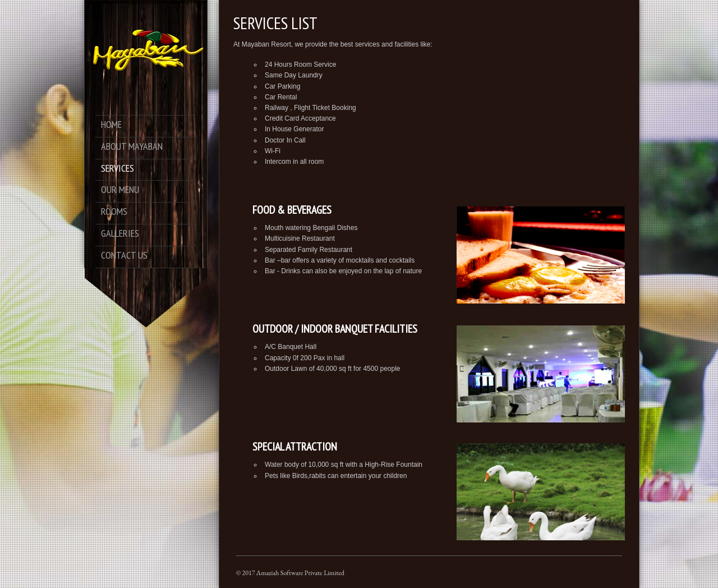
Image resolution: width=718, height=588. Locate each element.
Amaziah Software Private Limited (300, 573)
